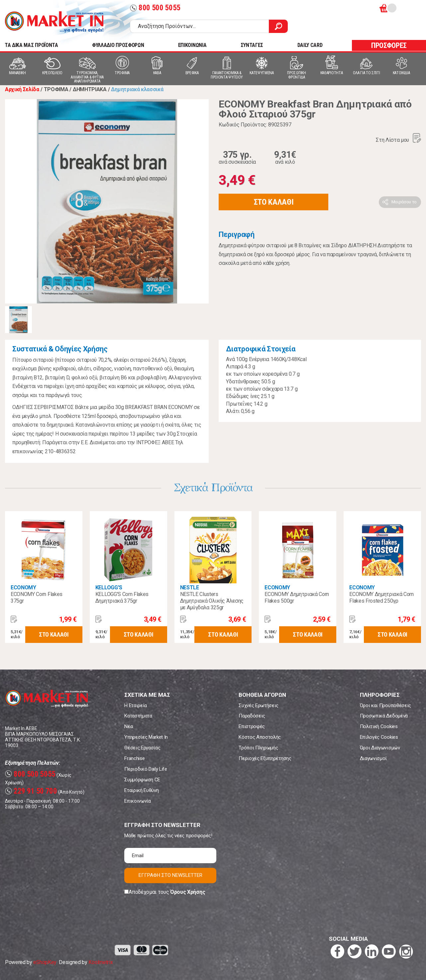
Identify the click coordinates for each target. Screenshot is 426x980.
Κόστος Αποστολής (260, 737)
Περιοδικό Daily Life (146, 769)
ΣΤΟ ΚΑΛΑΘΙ (274, 202)
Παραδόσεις (252, 716)
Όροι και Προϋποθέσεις (385, 705)
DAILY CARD (310, 45)
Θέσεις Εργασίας (142, 748)
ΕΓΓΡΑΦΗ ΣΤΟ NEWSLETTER (170, 875)
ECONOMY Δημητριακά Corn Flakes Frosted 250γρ (381, 597)
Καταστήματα (138, 716)
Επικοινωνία (137, 801)
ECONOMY (23, 588)
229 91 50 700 (31, 791)
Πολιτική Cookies (379, 726)
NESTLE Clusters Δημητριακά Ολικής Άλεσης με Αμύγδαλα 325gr (212, 601)
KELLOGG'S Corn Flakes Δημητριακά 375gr (122, 597)
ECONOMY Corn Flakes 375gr (37, 597)
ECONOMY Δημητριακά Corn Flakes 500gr (297, 597)
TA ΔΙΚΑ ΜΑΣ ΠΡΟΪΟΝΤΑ (31, 45)
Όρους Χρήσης (188, 892)
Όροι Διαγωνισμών (380, 748)
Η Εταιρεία (136, 705)
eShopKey (45, 962)
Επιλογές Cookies (379, 737)
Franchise (134, 758)
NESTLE (190, 588)
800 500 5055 (155, 8)
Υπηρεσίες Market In (146, 737)
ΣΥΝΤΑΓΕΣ (252, 45)
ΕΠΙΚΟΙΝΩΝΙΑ (192, 45)
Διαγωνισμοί (373, 758)
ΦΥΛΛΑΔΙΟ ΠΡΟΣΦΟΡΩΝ (118, 45)
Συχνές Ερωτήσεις (259, 705)
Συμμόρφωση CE (142, 780)
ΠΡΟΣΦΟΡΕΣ (389, 45)
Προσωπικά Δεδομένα (384, 716)
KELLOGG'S (109, 588)
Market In (54, 22)
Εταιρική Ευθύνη (141, 790)
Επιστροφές (252, 726)
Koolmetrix (101, 962)
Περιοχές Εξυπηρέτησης (265, 758)
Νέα (128, 726)
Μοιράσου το (404, 202)
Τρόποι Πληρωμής (258, 748)
